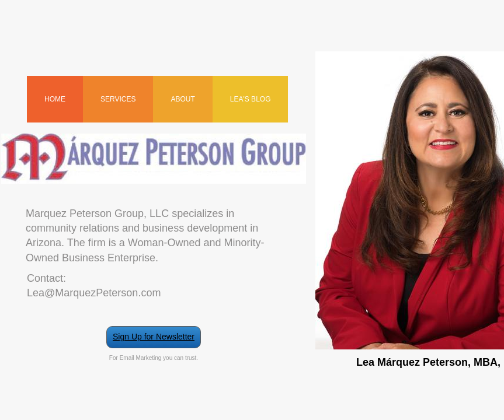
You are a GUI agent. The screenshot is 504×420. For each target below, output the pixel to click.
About (183, 99)
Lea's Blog (251, 99)
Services (118, 99)
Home (55, 99)
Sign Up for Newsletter (154, 337)
